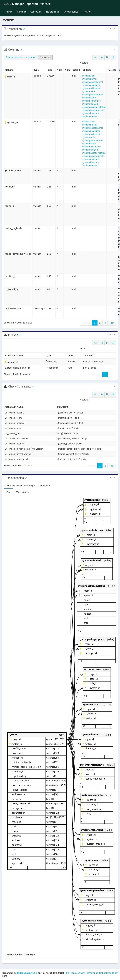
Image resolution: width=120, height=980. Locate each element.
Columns (21, 12)
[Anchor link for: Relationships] (25, 478)
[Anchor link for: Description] (23, 29)
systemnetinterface (92, 101)
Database (27, 4)
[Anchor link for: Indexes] (19, 335)
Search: (98, 63)
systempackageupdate (93, 110)
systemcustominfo (91, 85)
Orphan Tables (71, 12)
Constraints (36, 12)
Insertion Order (94, 973)
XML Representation (75, 973)
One (8, 492)
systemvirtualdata (91, 113)
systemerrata (89, 91)
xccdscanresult (90, 116)
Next (112, 323)
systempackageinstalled (94, 107)
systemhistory (89, 98)
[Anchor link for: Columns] (21, 49)
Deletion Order (111, 973)
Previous (86, 323)
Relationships (53, 12)
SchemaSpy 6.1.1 (27, 973)
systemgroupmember (93, 95)
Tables (10, 12)
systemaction (89, 76)
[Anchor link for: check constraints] (32, 386)
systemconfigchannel (93, 82)
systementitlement (91, 88)
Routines (87, 12)
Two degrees (22, 492)
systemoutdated (90, 104)
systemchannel (90, 79)
